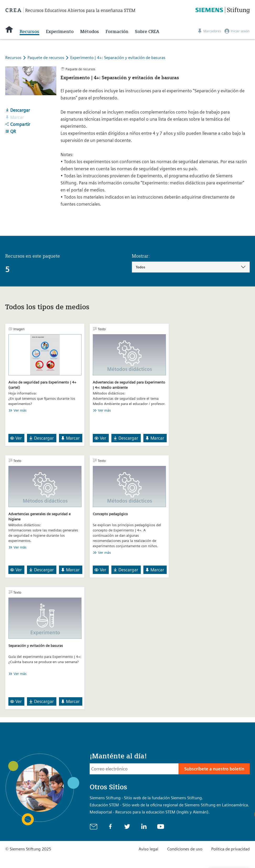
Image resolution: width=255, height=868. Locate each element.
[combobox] (191, 267)
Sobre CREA (147, 31)
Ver (16, 438)
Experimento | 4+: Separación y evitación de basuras (118, 58)
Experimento (60, 31)
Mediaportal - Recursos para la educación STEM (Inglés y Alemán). (150, 812)
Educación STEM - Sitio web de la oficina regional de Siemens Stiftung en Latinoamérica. (169, 805)
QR (10, 131)
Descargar (18, 110)
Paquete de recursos (46, 58)
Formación (117, 31)
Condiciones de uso (185, 849)
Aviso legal (148, 849)
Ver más (20, 410)
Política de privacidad (230, 849)
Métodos (90, 31)
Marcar (70, 438)
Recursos (29, 31)
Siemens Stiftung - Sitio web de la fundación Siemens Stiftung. (146, 798)
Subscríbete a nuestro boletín (214, 769)
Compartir (18, 124)
